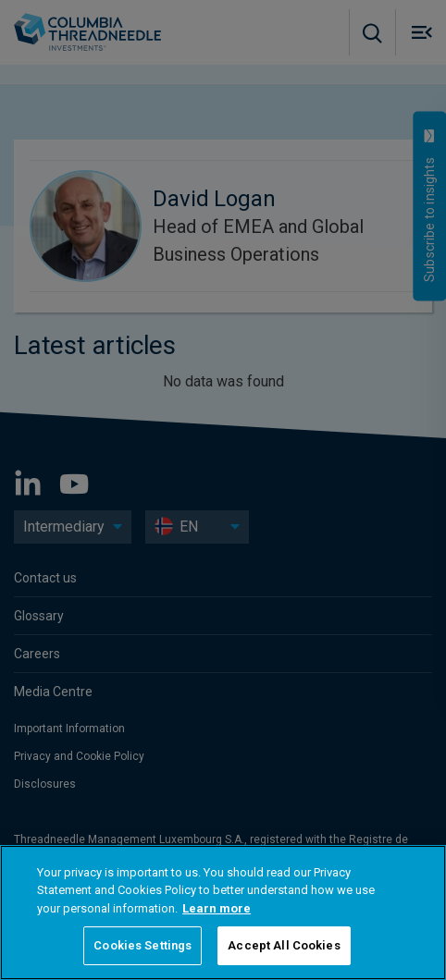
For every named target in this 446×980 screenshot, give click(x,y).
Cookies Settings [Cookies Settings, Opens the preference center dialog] (142, 945)
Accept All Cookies (284, 945)
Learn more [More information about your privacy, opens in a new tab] (217, 908)
